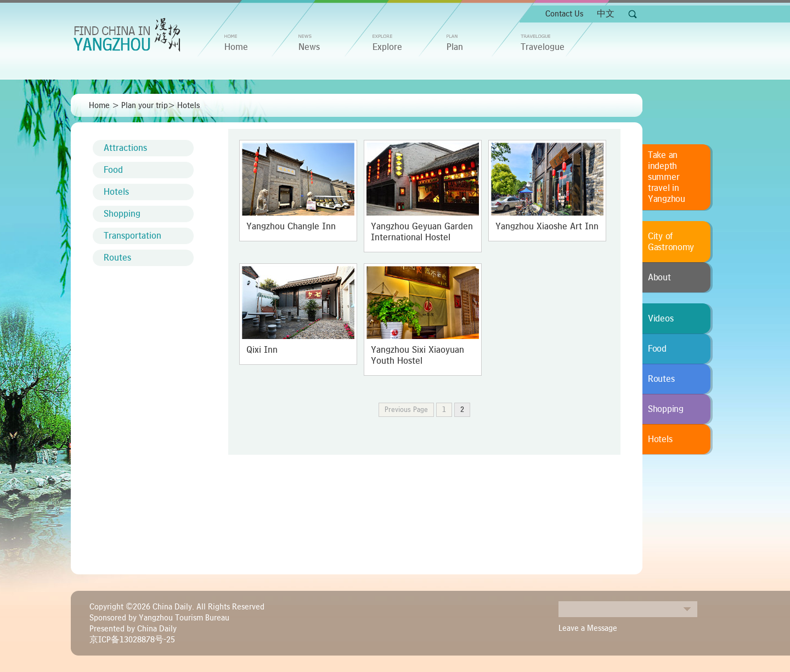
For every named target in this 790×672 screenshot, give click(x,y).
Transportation (132, 236)
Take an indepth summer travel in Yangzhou (667, 177)
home (236, 47)
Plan (455, 47)
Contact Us (564, 14)
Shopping (122, 214)
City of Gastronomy (671, 242)
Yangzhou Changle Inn (291, 227)
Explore (387, 47)
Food (113, 170)
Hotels (188, 105)
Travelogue (543, 47)
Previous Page (406, 410)
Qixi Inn (262, 350)
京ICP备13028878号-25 (132, 640)
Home (99, 105)
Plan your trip (145, 105)
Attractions (125, 148)
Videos (661, 319)
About (659, 278)
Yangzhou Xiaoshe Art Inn (547, 227)
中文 (606, 14)
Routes (117, 258)
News (309, 47)
